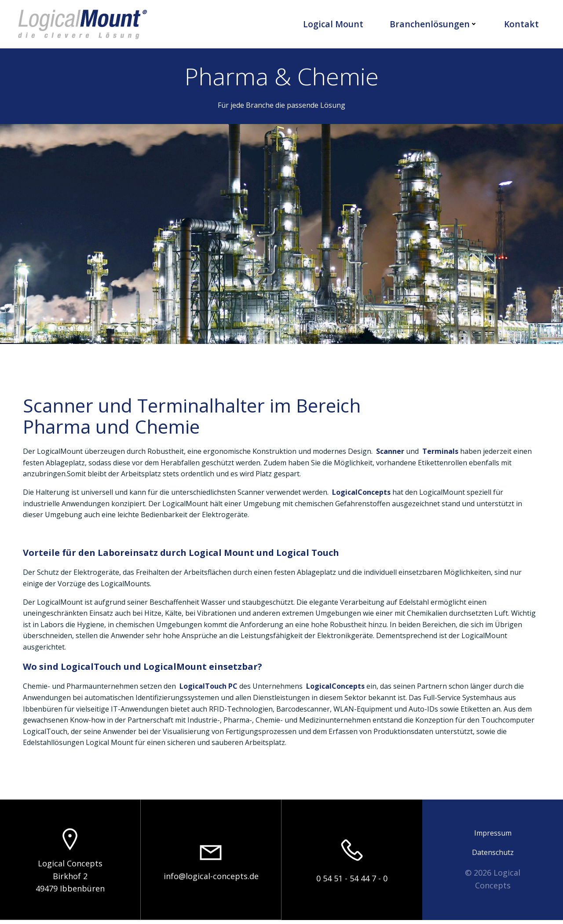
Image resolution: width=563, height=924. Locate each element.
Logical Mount (334, 24)
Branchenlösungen (434, 24)
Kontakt (522, 24)
